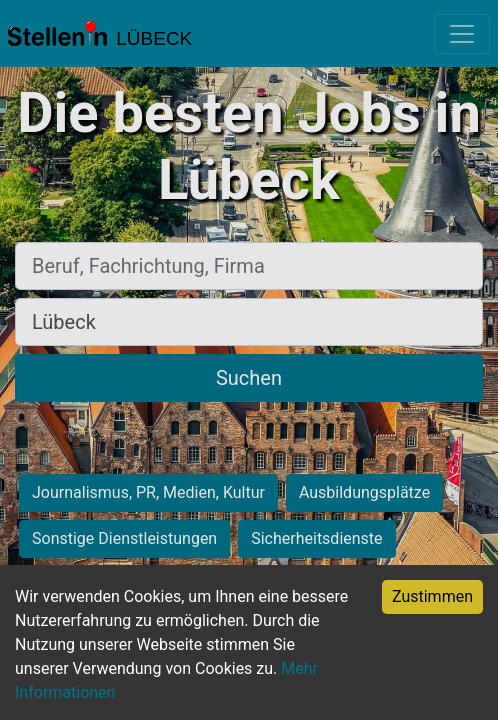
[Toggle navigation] (462, 34)
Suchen (249, 378)
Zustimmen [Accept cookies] (432, 596)
